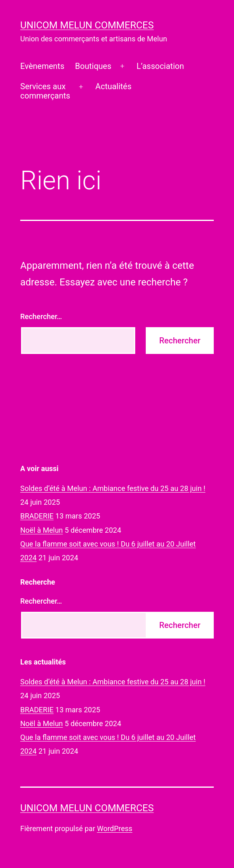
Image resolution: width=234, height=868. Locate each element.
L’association (160, 66)
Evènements (42, 66)
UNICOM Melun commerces (87, 25)
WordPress (114, 828)
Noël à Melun (41, 530)
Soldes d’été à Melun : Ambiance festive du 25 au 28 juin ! (113, 488)
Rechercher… (41, 316)
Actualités (114, 86)
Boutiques (93, 66)
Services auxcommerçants (45, 91)
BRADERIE (37, 516)
